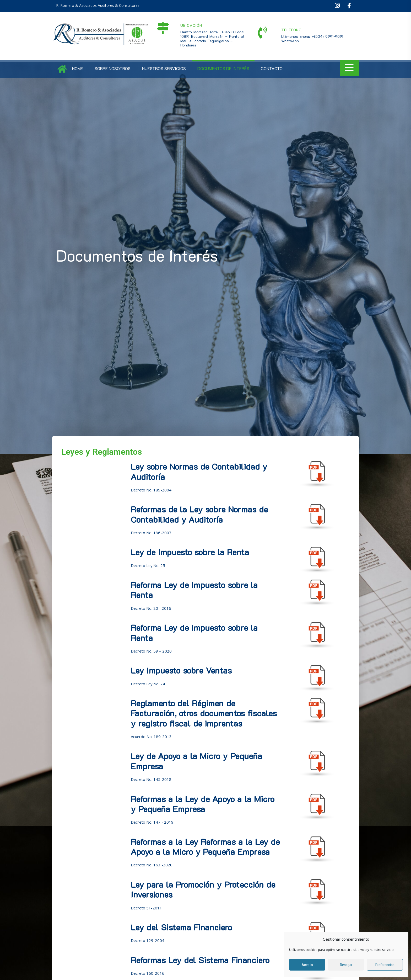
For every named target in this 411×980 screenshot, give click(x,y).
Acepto (307, 965)
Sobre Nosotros (113, 68)
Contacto (272, 68)
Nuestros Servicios (164, 68)
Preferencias (385, 965)
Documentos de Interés (223, 68)
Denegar (346, 965)
